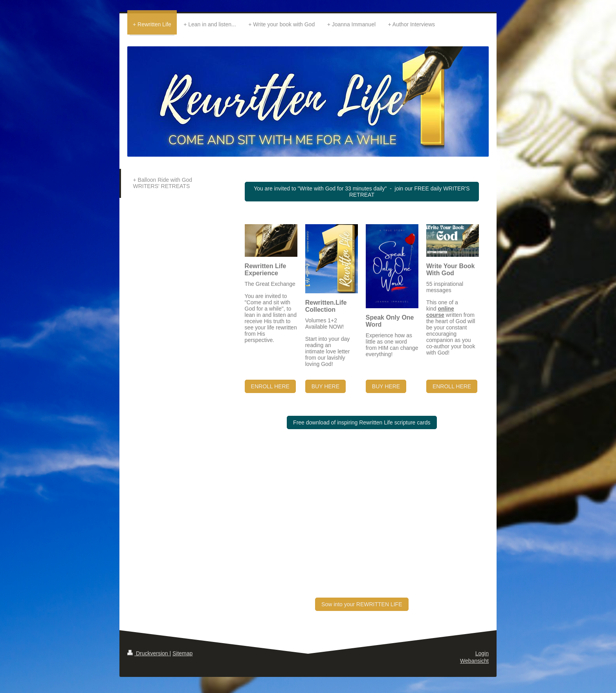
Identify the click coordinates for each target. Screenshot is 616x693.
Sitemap (182, 653)
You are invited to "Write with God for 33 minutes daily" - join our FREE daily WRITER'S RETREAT (362, 192)
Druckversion (148, 653)
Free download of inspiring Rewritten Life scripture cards (362, 422)
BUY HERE (325, 386)
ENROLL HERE (270, 386)
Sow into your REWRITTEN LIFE (362, 604)
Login (482, 653)
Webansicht (474, 661)
